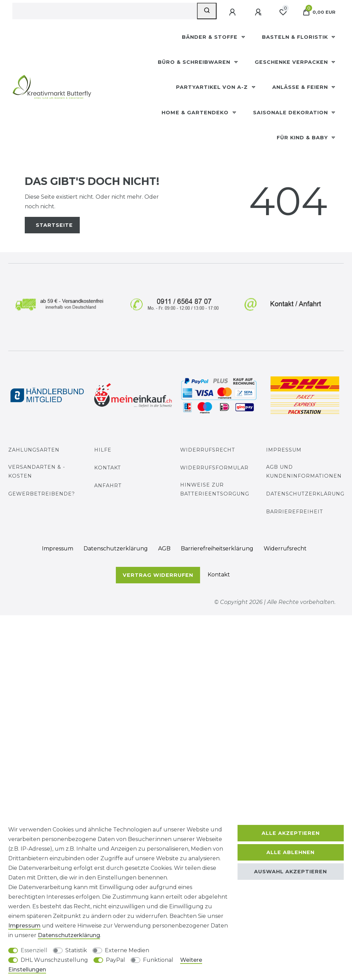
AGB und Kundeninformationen (304, 471)
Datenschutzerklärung (305, 494)
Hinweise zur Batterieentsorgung (215, 489)
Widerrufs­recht (285, 549)
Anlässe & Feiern (301, 87)
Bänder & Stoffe (211, 37)
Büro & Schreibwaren (195, 62)
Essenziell (34, 950)
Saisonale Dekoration (291, 113)
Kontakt (108, 468)
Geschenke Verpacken (292, 62)
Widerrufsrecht (208, 450)
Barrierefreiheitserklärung (217, 549)
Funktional (158, 960)
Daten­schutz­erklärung (116, 549)
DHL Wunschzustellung (54, 960)
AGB (164, 549)
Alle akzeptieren (291, 833)
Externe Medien (127, 950)
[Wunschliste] (283, 12)
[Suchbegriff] (105, 11)
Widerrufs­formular (214, 468)
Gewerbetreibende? (42, 494)
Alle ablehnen (290, 852)
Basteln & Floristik (296, 37)
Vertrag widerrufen (158, 575)
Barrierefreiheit (295, 512)
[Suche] (207, 11)
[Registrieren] (259, 12)
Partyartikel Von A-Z (213, 87)
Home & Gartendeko (196, 113)
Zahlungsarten (34, 450)
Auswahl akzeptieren (290, 872)
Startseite (54, 225)
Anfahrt (108, 486)
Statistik (76, 950)
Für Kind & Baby (303, 138)
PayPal (115, 960)
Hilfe (103, 450)
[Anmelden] (233, 12)
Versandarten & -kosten (37, 471)
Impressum (284, 450)
